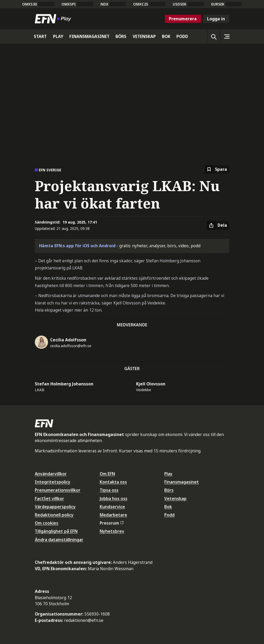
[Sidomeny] (227, 36)
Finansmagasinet (182, 482)
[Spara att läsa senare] (217, 169)
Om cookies (47, 523)
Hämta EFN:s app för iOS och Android (77, 246)
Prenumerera (183, 19)
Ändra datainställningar (59, 540)
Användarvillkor (51, 474)
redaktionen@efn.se (84, 620)
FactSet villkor (49, 498)
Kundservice (112, 507)
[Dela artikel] (218, 225)
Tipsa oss (109, 490)
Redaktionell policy (54, 515)
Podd (169, 515)
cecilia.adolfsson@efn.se (71, 346)
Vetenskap (175, 498)
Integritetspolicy (53, 482)
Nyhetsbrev (112, 531)
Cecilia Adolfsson (68, 340)
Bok (168, 507)
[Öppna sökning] (214, 36)
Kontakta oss (113, 482)
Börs (169, 490)
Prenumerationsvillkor (58, 490)
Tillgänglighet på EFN (56, 531)
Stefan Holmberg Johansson (64, 384)
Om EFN (107, 474)
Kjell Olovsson (151, 384)
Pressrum (112, 523)
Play (168, 474)
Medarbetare (113, 515)
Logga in (216, 19)
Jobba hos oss (114, 498)
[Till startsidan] (54, 19)
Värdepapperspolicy (55, 507)
